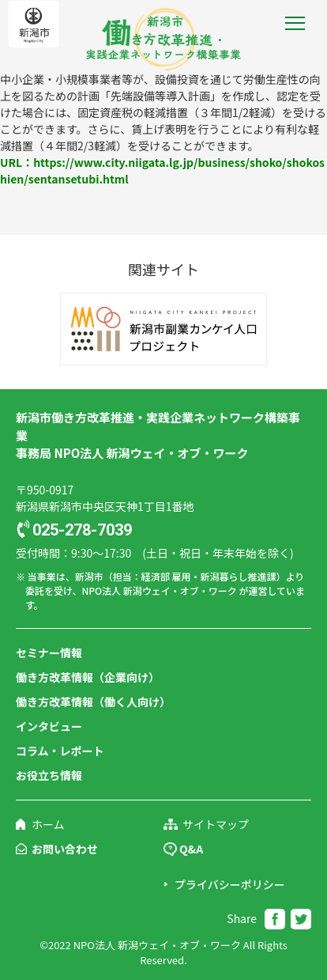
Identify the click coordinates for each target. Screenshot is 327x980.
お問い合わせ (65, 849)
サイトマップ (216, 824)
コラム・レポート (60, 751)
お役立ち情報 (49, 775)
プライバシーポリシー (230, 884)
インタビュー (49, 726)
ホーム (48, 824)
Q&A (191, 849)
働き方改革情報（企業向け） (88, 677)
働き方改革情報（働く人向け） (93, 702)
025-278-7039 (82, 530)
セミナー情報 (49, 653)
